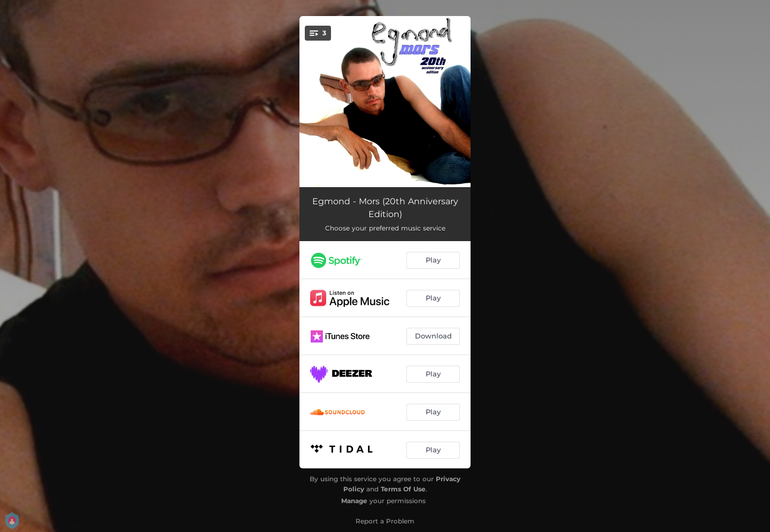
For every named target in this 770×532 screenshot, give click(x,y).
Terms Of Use (403, 489)
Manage (354, 501)
